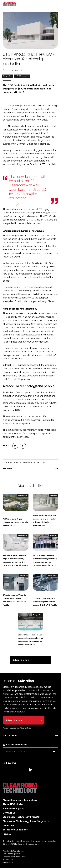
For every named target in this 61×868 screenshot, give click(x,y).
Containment (53, 496)
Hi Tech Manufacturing (22, 76)
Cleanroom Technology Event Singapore (26, 821)
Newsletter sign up (14, 809)
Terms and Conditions (15, 830)
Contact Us (9, 813)
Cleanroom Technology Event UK (22, 817)
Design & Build (8, 76)
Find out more (10, 735)
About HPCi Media (13, 804)
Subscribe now (21, 660)
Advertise (8, 826)
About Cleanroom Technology (20, 800)
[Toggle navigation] (57, 4)
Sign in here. (26, 728)
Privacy (7, 834)
